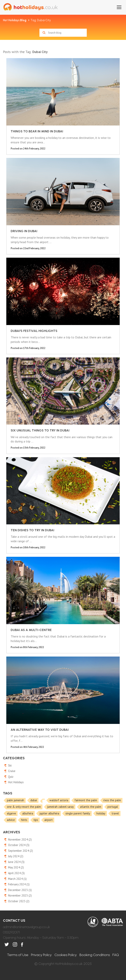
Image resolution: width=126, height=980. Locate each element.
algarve (11, 813)
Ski (10, 765)
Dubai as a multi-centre (31, 630)
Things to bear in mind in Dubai (37, 131)
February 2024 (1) (19, 884)
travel (115, 813)
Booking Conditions (95, 955)
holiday (101, 813)
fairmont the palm (86, 800)
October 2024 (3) (19, 845)
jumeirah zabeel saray (60, 807)
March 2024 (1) (17, 879)
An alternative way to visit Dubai (40, 730)
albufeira (28, 813)
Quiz (11, 777)
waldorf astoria (59, 800)
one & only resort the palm (24, 807)
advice (11, 820)
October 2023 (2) (19, 901)
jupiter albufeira (49, 813)
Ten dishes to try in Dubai (32, 530)
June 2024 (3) (16, 862)
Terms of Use (18, 955)
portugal (113, 807)
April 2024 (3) (16, 873)
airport (49, 820)
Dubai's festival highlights (34, 331)
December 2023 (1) (20, 890)
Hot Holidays (15, 20)
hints (24, 820)
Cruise (12, 771)
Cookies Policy (66, 955)
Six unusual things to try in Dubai (40, 430)
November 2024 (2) (20, 839)
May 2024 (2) (16, 867)
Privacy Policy (41, 955)
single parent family (78, 813)
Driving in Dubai (24, 231)
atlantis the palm (91, 807)
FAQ (116, 955)
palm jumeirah (15, 800)
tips (36, 820)
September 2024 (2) (21, 851)
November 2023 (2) (20, 895)
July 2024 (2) (16, 856)
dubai (34, 800)
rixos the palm (112, 800)
